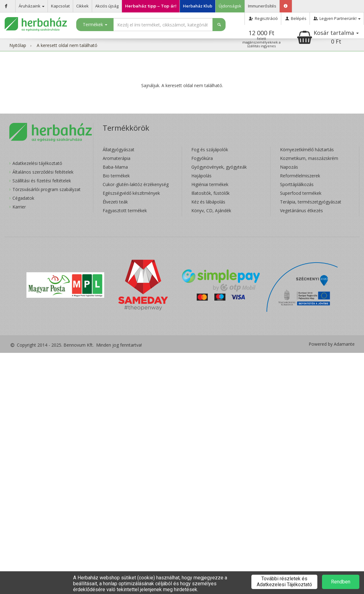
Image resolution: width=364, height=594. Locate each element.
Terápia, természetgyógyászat (311, 202)
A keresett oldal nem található (67, 45)
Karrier (19, 207)
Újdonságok (230, 6)
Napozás (289, 167)
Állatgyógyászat (119, 150)
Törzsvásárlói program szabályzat (47, 189)
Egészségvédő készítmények (131, 193)
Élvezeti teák (115, 202)
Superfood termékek (301, 193)
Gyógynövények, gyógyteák (219, 167)
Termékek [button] (95, 24)
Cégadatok (23, 198)
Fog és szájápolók (210, 150)
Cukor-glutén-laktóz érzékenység (136, 184)
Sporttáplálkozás (297, 184)
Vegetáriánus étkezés (301, 210)
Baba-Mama (115, 167)
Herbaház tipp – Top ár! (151, 6)
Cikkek (82, 6)
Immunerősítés (262, 6)
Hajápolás (201, 176)
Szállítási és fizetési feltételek (42, 181)
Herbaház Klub (198, 6)
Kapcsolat (60, 6)
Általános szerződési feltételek (43, 172)
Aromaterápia (117, 158)
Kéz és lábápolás (208, 202)
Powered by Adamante (332, 344)
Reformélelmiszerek (300, 176)
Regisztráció (263, 18)
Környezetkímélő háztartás (307, 150)
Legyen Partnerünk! (337, 18)
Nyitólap (18, 45)
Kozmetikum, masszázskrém (309, 158)
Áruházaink (32, 6)
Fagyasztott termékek (125, 210)
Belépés (295, 18)
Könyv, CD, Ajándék (211, 210)
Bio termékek (116, 176)
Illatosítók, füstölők (210, 193)
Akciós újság (107, 6)
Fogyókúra (202, 158)
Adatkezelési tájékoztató (37, 163)
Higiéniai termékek (210, 184)
